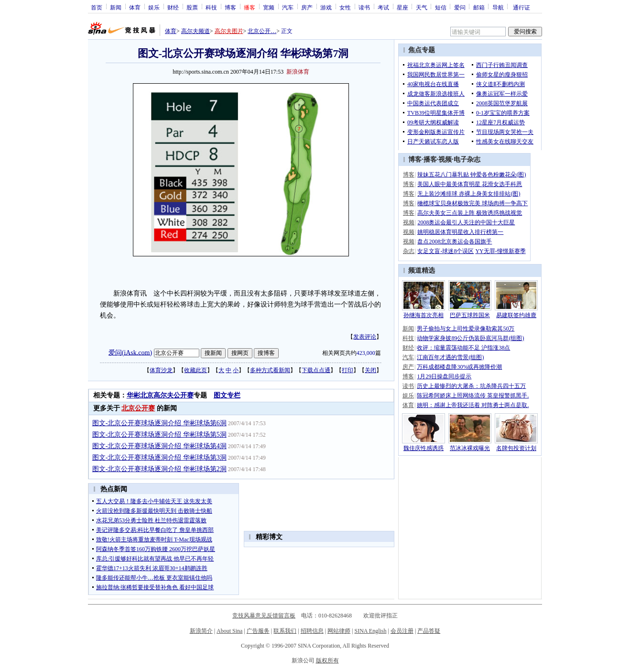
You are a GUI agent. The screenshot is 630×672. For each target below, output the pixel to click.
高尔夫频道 (196, 31)
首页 (97, 7)
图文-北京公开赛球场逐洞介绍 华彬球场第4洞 (159, 446)
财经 (173, 7)
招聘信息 (312, 631)
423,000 (366, 353)
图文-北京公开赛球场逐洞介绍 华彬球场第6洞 (159, 423)
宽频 (269, 7)
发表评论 (365, 337)
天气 (422, 7)
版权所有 (327, 661)
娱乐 (154, 7)
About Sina (229, 631)
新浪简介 (201, 631)
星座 (402, 7)
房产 (307, 7)
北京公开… (262, 31)
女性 (345, 7)
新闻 (116, 7)
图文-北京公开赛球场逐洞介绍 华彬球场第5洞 (159, 435)
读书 (364, 7)
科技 (211, 7)
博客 (230, 7)
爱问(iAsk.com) (130, 352)
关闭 (370, 370)
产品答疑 (429, 631)
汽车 (288, 7)
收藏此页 (196, 370)
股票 (192, 7)
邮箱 (479, 7)
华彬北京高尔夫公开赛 (160, 395)
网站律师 (339, 631)
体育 (135, 7)
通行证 (521, 7)
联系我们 (285, 631)
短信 (441, 7)
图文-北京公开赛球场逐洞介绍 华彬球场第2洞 (159, 469)
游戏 (326, 7)
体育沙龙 (161, 370)
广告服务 (258, 631)
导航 (498, 7)
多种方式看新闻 (270, 370)
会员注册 (402, 631)
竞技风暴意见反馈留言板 (264, 616)
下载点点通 (316, 370)
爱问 (460, 7)
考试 (383, 7)
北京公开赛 (138, 408)
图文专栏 (227, 395)
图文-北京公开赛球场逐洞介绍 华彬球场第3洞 (159, 457)
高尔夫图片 (229, 31)
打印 (348, 370)
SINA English (370, 631)
